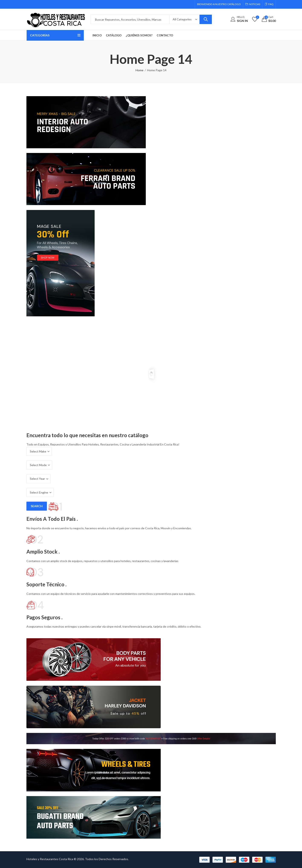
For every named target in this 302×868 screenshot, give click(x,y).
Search (206, 19)
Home (139, 70)
